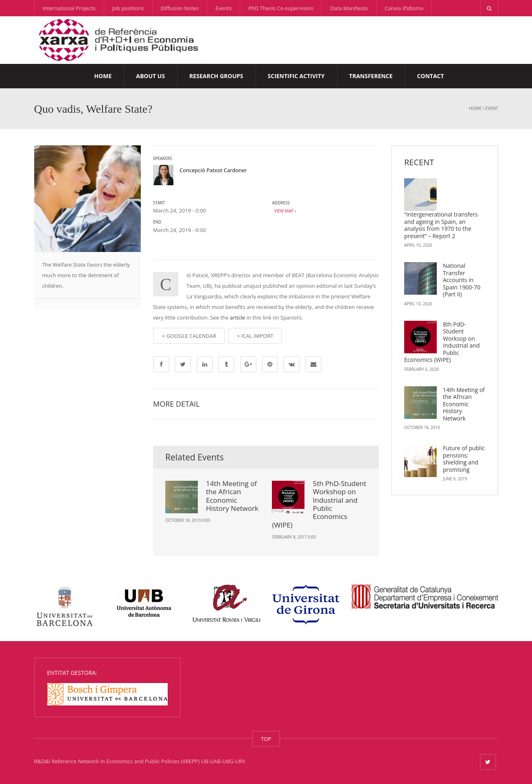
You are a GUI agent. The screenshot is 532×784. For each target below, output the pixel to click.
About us (150, 76)
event (491, 108)
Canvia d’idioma (404, 8)
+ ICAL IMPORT (255, 336)
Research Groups (216, 76)
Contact (430, 76)
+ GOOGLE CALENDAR (189, 336)
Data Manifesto (349, 8)
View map (284, 211)
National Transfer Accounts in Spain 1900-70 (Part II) (462, 280)
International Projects (69, 8)
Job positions (128, 8)
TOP (266, 739)
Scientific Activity (296, 76)
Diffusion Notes (180, 8)
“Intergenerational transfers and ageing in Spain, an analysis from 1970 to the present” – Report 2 (441, 225)
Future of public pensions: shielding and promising (464, 459)
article (238, 318)
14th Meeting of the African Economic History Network (232, 496)
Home (103, 76)
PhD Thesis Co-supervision (281, 8)
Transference (371, 76)
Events (223, 8)
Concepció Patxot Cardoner (213, 170)
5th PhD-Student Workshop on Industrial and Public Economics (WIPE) (319, 504)
